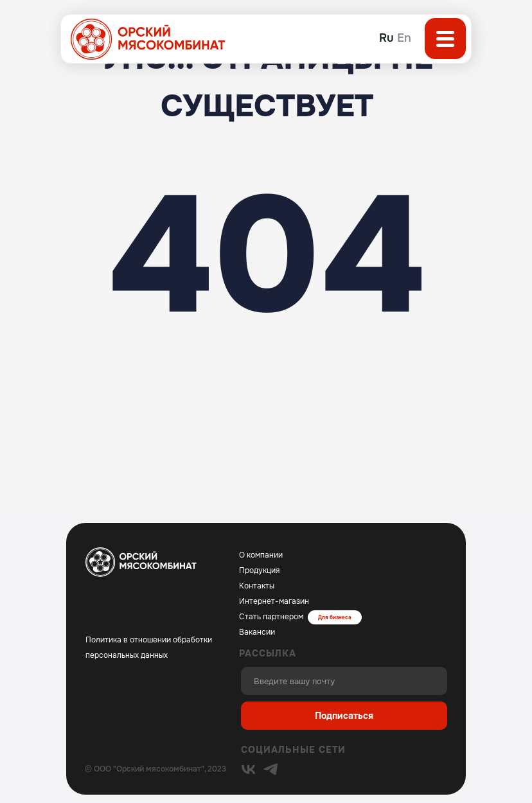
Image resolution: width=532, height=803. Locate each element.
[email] (344, 681)
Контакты (257, 586)
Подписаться (344, 716)
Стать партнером (271, 617)
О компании (261, 555)
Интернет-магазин (274, 601)
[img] (249, 770)
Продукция (259, 570)
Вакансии (257, 632)
